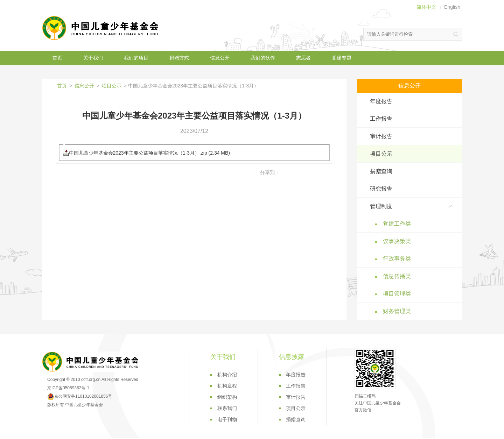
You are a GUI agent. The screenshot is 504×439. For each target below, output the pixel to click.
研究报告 (381, 189)
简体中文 (426, 7)
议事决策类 (397, 241)
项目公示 (112, 86)
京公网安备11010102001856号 (80, 396)
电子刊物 (227, 419)
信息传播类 (397, 276)
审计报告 (381, 136)
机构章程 (227, 386)
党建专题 (342, 58)
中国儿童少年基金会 (101, 28)
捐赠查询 (381, 171)
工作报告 (381, 119)
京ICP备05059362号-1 (68, 388)
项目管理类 (397, 294)
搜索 (456, 34)
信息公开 (220, 58)
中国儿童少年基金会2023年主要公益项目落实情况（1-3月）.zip (138, 153)
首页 (57, 58)
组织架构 (227, 397)
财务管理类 (397, 311)
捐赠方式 (179, 58)
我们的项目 (136, 58)
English (452, 7)
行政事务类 (397, 259)
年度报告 (381, 101)
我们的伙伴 (263, 58)
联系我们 (227, 408)
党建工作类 (397, 224)
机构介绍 (227, 375)
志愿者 (303, 58)
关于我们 (93, 58)
